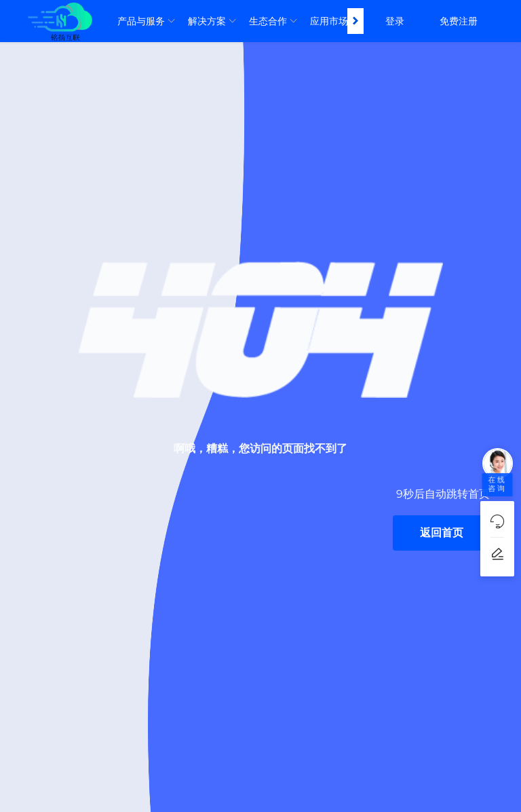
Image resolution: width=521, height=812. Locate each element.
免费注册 (459, 21)
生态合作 (268, 21)
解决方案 (207, 21)
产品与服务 (141, 21)
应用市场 (329, 21)
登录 (395, 21)
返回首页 (442, 533)
